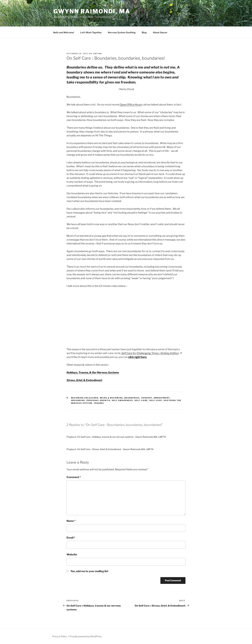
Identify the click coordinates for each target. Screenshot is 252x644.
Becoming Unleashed (85, 398)
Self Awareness (122, 400)
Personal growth (98, 400)
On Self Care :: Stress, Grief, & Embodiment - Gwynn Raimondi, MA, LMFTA (115, 449)
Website (72, 555)
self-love (156, 400)
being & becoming (111, 398)
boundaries (132, 398)
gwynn (98, 54)
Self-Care (141, 400)
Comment (74, 477)
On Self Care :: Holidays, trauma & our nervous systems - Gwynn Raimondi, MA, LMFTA (122, 437)
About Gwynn (160, 32)
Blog (144, 32)
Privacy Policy (60, 636)
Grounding (78, 400)
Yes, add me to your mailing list (87, 571)
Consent (147, 398)
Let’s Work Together (91, 32)
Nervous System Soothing (122, 32)
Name (71, 521)
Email (71, 538)
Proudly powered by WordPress (86, 636)
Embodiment (162, 398)
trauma (99, 403)
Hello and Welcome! (64, 32)
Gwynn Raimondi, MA (92, 11)
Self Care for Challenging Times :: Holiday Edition (150, 353)
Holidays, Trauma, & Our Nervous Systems (93, 372)
